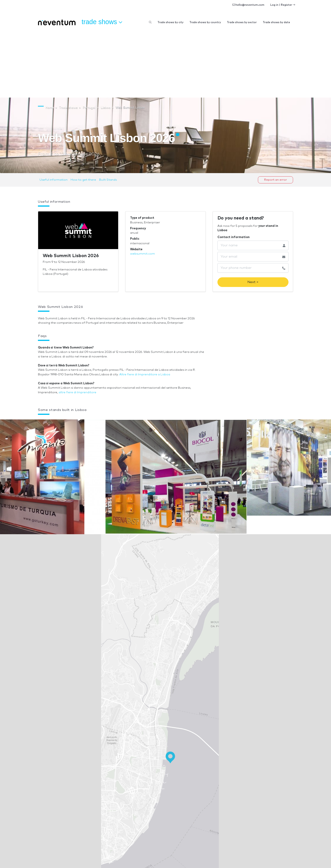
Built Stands (108, 180)
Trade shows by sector (242, 22)
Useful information (54, 180)
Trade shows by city (170, 22)
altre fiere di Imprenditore (77, 392)
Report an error (275, 180)
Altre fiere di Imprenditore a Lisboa (145, 375)
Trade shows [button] (102, 22)
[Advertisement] (165, 63)
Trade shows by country (205, 22)
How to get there (83, 180)
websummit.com (143, 254)
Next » (253, 282)
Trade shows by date (276, 22)
